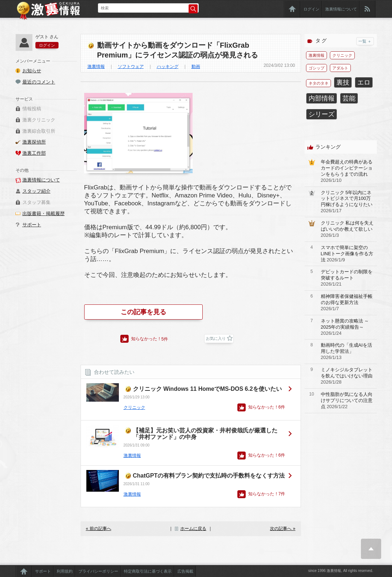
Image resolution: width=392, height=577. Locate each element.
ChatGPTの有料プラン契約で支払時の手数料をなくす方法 (209, 476)
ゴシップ (316, 68)
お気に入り (216, 338)
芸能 (349, 98)
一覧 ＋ (365, 41)
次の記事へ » (283, 529)
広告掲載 (185, 571)
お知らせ (32, 71)
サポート (32, 225)
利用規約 (65, 571)
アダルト (340, 68)
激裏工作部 (34, 153)
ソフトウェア (131, 67)
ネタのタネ (318, 83)
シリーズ (322, 114)
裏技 (343, 82)
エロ (364, 82)
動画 (196, 67)
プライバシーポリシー (98, 571)
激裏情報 (96, 67)
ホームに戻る (193, 529)
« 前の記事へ (99, 529)
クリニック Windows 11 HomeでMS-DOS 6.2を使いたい (207, 389)
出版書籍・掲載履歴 (44, 213)
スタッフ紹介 (36, 191)
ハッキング (168, 67)
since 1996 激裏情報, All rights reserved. (341, 571)
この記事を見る (143, 312)
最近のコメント (39, 82)
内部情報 (322, 98)
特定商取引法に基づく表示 (148, 571)
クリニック (134, 407)
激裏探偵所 (34, 142)
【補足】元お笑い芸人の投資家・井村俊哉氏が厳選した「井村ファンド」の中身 (205, 434)
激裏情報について (341, 9)
